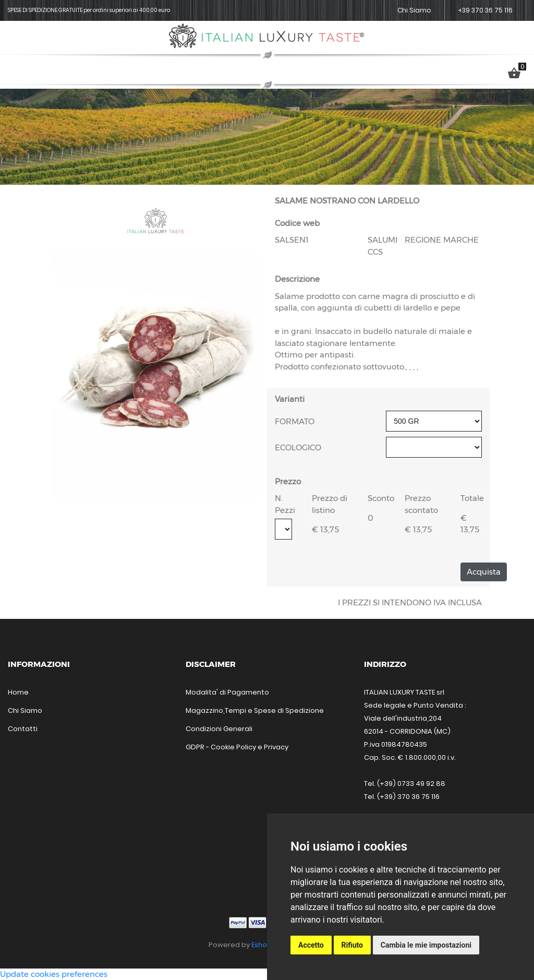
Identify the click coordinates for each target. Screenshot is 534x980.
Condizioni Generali (219, 729)
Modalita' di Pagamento (227, 692)
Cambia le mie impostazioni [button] (426, 945)
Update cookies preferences (54, 974)
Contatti (23, 729)
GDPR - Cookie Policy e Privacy (237, 747)
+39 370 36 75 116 (485, 10)
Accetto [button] (311, 945)
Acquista (484, 572)
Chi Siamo (414, 10)
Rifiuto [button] (353, 945)
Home (18, 692)
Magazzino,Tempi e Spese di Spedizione (255, 710)
